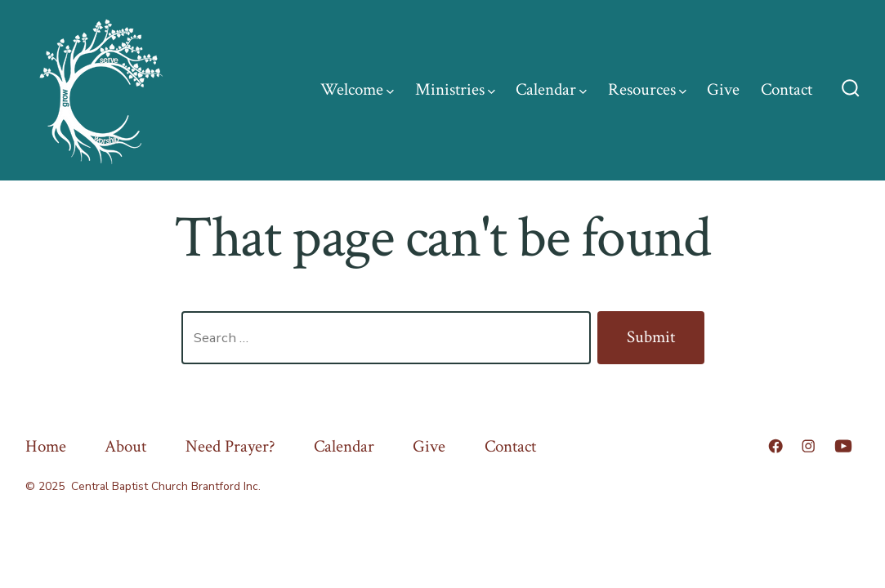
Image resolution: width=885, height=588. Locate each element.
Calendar (551, 89)
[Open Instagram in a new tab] (808, 446)
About (125, 446)
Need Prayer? (230, 446)
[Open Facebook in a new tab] (775, 446)
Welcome (357, 89)
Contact (787, 89)
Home (46, 446)
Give (723, 89)
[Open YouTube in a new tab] (843, 446)
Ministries (455, 89)
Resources (647, 89)
